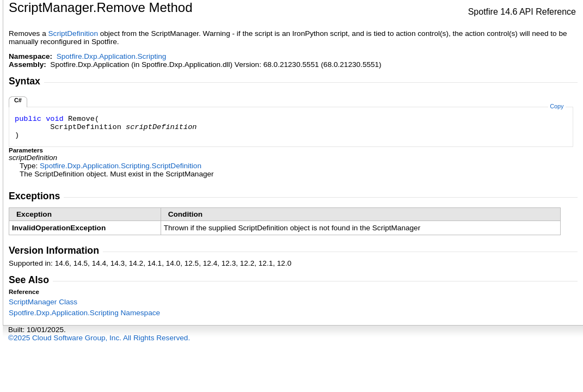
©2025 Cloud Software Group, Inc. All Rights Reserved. (99, 338)
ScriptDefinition (73, 33)
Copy (557, 106)
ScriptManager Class (43, 302)
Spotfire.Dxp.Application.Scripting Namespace (84, 313)
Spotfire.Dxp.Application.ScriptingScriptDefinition (121, 166)
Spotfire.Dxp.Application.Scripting (112, 56)
